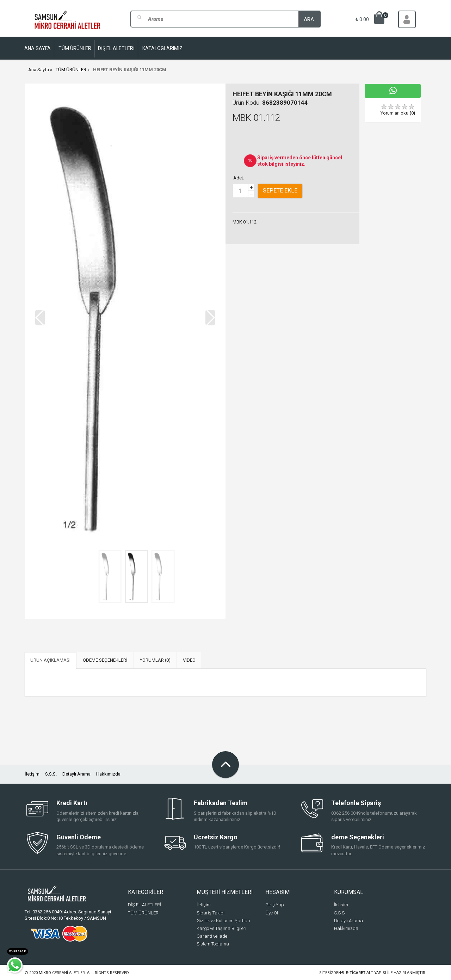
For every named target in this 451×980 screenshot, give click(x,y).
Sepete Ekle (280, 191)
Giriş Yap (275, 905)
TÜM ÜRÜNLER (71, 70)
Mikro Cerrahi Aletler (62, 973)
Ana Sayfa (39, 70)
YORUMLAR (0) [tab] (155, 660)
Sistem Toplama (213, 944)
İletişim (32, 774)
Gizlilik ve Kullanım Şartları (223, 921)
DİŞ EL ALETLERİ (144, 905)
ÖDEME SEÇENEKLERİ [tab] (105, 660)
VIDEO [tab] (189, 660)
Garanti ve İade (212, 936)
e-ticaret (356, 973)
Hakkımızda (108, 774)
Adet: (239, 178)
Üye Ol (272, 913)
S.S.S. (51, 774)
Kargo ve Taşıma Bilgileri (221, 928)
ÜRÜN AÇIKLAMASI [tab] (50, 660)
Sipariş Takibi (211, 913)
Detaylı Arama (76, 774)
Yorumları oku (398, 113)
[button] (210, 318)
